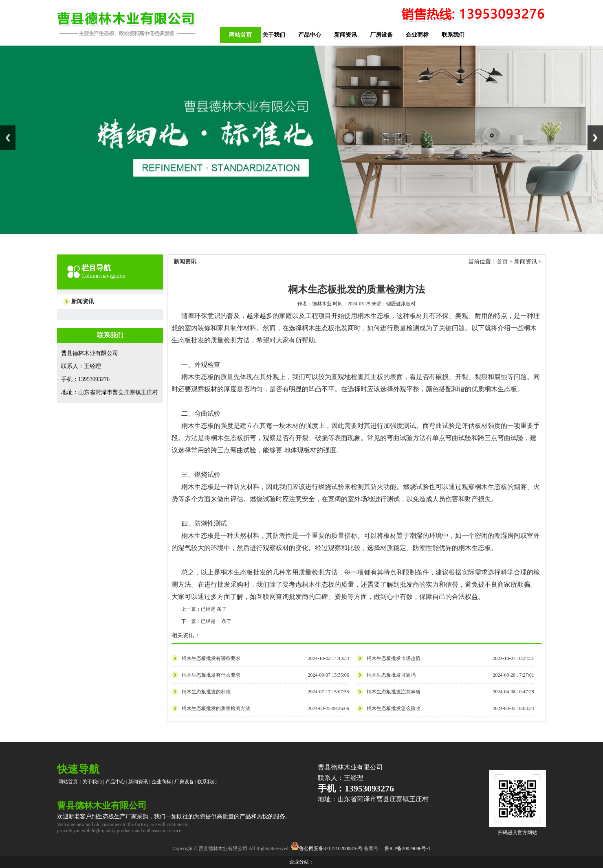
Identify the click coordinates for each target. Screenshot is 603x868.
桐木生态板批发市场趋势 (394, 658)
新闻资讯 (346, 35)
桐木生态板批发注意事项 (394, 692)
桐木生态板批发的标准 (206, 692)
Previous (8, 138)
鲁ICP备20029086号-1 (407, 848)
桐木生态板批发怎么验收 (394, 708)
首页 (502, 262)
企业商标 (417, 35)
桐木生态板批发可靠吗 (391, 675)
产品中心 (310, 35)
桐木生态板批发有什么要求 (211, 675)
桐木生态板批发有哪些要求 (211, 658)
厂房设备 (381, 35)
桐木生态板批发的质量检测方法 (216, 708)
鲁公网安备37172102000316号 (331, 848)
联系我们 (453, 35)
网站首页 (240, 35)
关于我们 (274, 35)
